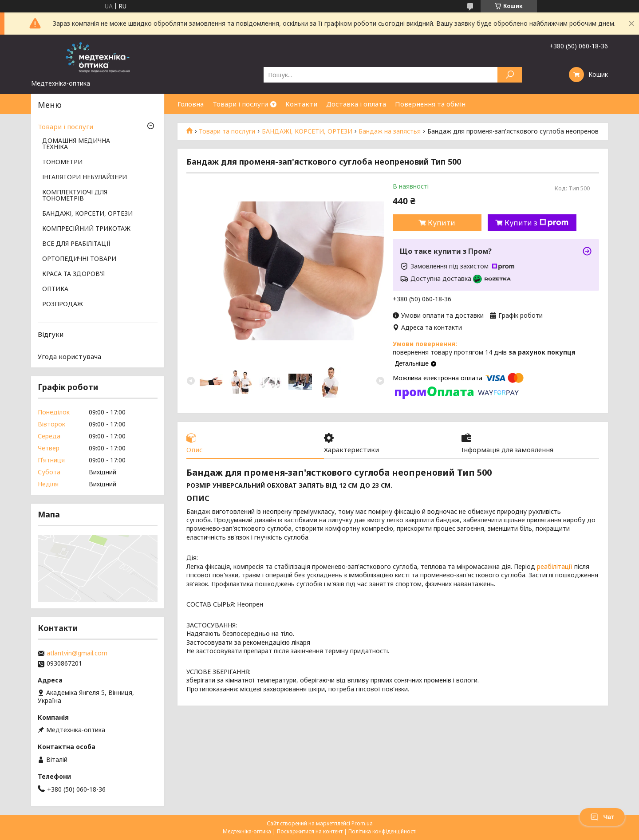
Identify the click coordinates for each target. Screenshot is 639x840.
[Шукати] (510, 75)
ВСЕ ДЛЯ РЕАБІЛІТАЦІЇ (76, 244)
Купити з (536, 223)
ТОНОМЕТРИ (62, 162)
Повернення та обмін (430, 104)
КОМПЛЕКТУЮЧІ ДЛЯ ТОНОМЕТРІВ (75, 196)
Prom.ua (362, 823)
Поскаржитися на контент (310, 831)
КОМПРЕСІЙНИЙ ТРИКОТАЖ (86, 229)
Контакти (301, 104)
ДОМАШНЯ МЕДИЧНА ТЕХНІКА (76, 144)
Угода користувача (69, 356)
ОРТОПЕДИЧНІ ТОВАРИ (79, 259)
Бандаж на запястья (390, 131)
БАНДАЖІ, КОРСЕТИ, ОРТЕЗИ (307, 131)
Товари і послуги (240, 104)
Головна (191, 104)
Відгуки (51, 334)
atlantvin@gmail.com (77, 653)
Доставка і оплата (356, 104)
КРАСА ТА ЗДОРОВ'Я (73, 274)
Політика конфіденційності (383, 831)
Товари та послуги (227, 131)
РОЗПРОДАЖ (63, 304)
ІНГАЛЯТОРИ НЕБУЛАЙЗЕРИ (85, 177)
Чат (602, 817)
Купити (442, 223)
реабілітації (555, 566)
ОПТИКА (55, 289)
